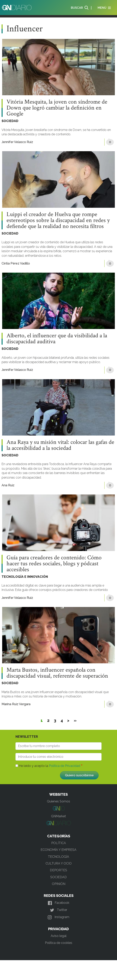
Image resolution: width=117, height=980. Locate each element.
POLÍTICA (59, 843)
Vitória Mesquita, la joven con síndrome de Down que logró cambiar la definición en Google (57, 108)
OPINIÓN (59, 884)
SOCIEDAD (10, 121)
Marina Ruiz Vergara (16, 704)
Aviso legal (59, 936)
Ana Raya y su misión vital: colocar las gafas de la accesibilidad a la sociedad (60, 445)
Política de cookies (59, 943)
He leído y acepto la (49, 766)
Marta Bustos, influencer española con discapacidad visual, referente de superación (57, 673)
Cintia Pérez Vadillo (16, 263)
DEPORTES (58, 870)
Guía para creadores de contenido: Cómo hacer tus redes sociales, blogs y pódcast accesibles (54, 564)
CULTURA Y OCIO (59, 863)
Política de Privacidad (65, 766)
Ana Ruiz (8, 485)
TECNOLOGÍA (58, 857)
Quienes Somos (58, 801)
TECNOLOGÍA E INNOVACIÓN (25, 577)
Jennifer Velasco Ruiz (17, 142)
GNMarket (58, 816)
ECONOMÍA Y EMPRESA (58, 850)
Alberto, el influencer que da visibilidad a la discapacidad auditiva (57, 339)
